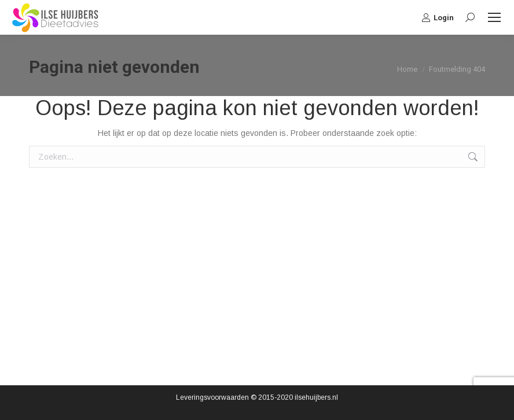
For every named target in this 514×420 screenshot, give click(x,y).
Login (438, 17)
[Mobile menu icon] (494, 17)
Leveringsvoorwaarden (212, 397)
